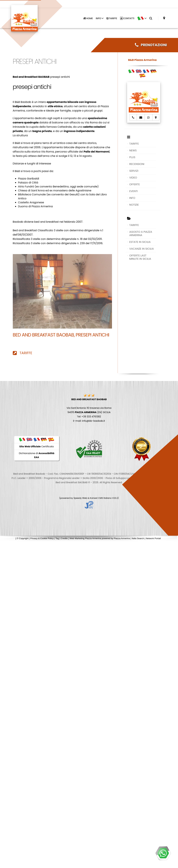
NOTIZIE (134, 205)
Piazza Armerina (122, 538)
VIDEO (133, 178)
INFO (132, 198)
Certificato (37, 446)
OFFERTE (135, 184)
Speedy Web (80, 498)
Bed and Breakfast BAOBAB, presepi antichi (61, 335)
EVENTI (133, 191)
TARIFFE (112, 18)
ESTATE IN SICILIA (140, 242)
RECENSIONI (137, 164)
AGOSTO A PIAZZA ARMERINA (141, 234)
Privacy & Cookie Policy (42, 538)
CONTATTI (127, 18)
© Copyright (23, 538)
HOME (88, 18)
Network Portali (153, 538)
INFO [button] (100, 18)
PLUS (132, 157)
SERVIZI (134, 171)
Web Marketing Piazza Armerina (85, 538)
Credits (64, 538)
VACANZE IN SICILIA (142, 249)
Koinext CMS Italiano (101, 498)
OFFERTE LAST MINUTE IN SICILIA (140, 257)
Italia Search (138, 538)
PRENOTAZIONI (151, 45)
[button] (142, 18)
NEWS (133, 150)
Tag (57, 538)
